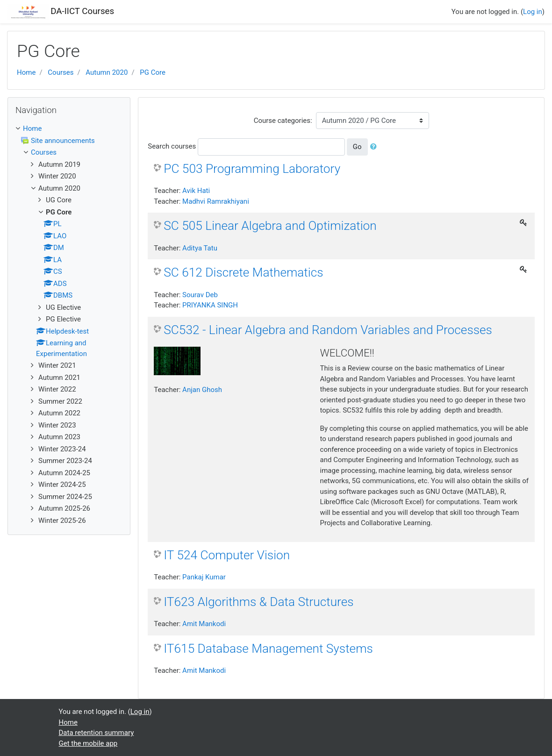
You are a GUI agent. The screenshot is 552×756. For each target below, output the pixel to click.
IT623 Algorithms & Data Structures (258, 602)
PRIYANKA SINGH (210, 305)
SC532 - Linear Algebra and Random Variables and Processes (328, 330)
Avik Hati (196, 191)
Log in (533, 12)
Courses (61, 72)
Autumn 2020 (107, 72)
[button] (375, 147)
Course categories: (283, 121)
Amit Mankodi (204, 624)
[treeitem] (69, 129)
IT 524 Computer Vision (227, 555)
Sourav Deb (200, 295)
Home (26, 72)
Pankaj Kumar (204, 577)
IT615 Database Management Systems (268, 649)
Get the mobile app (88, 743)
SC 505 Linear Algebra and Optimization (270, 226)
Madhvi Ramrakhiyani (216, 201)
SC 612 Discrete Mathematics (243, 272)
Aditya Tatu (200, 248)
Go (357, 147)
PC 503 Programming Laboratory (252, 169)
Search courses (172, 146)
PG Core (153, 72)
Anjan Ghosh (202, 390)
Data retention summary (97, 733)
